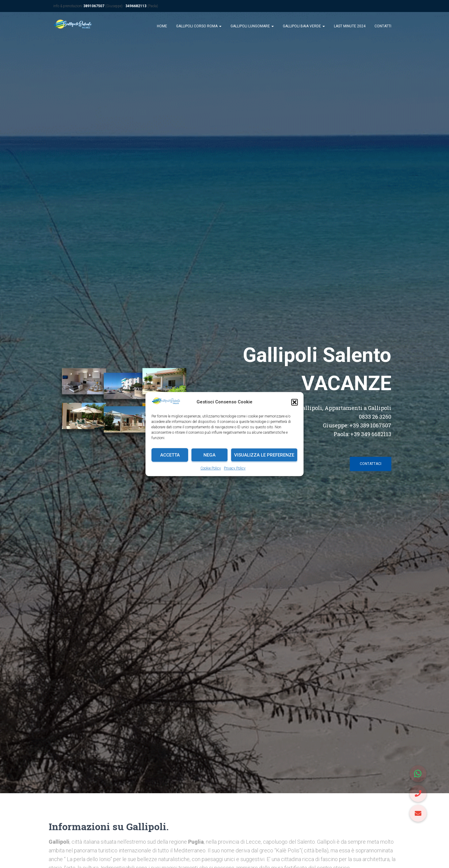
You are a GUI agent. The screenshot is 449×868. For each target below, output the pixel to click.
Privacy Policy (235, 468)
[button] (295, 402)
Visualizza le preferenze (264, 455)
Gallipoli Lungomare (252, 28)
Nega (209, 455)
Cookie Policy (211, 468)
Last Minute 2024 (350, 28)
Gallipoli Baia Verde (304, 28)
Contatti (383, 28)
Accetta (170, 455)
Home (162, 28)
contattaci (371, 466)
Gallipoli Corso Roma (199, 28)
